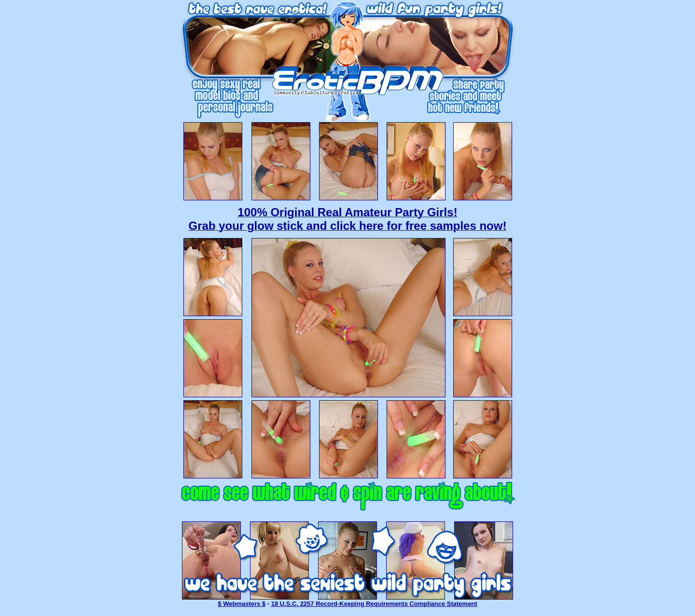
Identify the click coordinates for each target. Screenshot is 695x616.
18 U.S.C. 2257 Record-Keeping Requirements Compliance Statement (374, 604)
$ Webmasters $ (242, 604)
